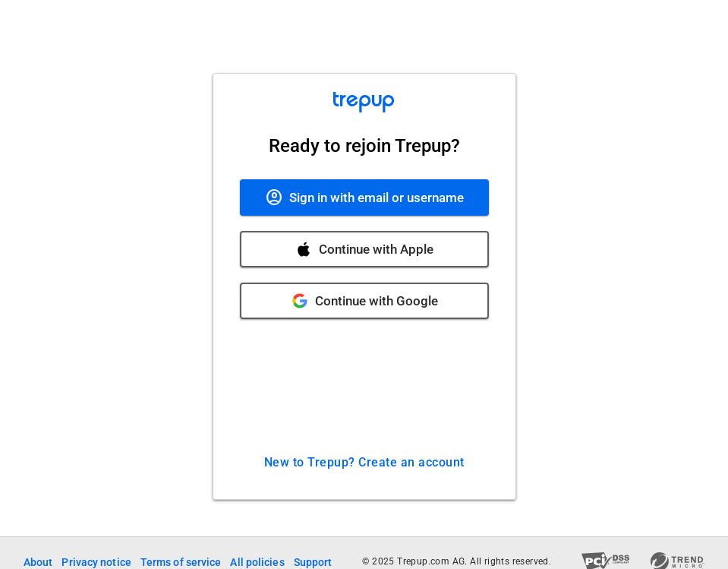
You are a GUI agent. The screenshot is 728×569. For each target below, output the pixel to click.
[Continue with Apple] (364, 249)
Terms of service (181, 562)
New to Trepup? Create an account (364, 462)
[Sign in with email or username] (364, 198)
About (38, 562)
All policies (257, 562)
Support (313, 562)
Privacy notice (96, 562)
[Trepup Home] (364, 102)
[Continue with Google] (364, 301)
